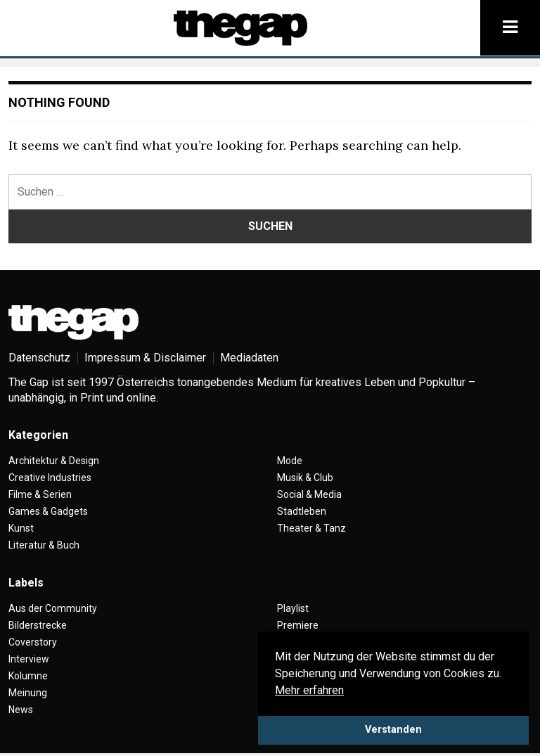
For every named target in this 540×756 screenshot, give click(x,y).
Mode (290, 461)
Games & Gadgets (48, 511)
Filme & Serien (40, 494)
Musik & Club (305, 478)
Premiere (298, 625)
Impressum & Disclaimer (145, 358)
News (21, 710)
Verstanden (393, 730)
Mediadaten (249, 358)
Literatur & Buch (44, 545)
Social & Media (309, 494)
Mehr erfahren (309, 690)
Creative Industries (50, 478)
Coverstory (33, 642)
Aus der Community (53, 608)
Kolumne (28, 676)
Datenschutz (39, 358)
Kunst (21, 528)
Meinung (28, 693)
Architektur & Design (54, 461)
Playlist (293, 608)
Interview (29, 659)
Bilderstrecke (38, 625)
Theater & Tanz (311, 528)
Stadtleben (302, 511)
